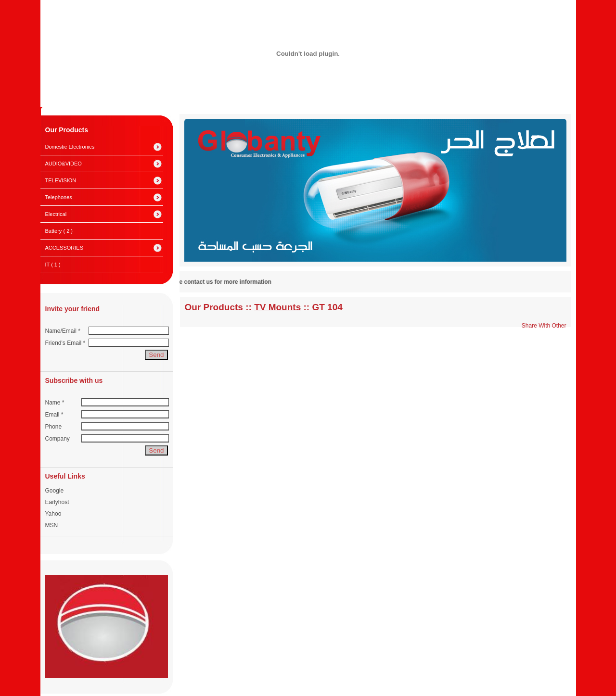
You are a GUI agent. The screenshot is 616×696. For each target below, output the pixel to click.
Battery (59, 231)
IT (53, 265)
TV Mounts (277, 307)
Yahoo (53, 514)
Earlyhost (57, 502)
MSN (52, 525)
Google (55, 491)
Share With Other (544, 326)
